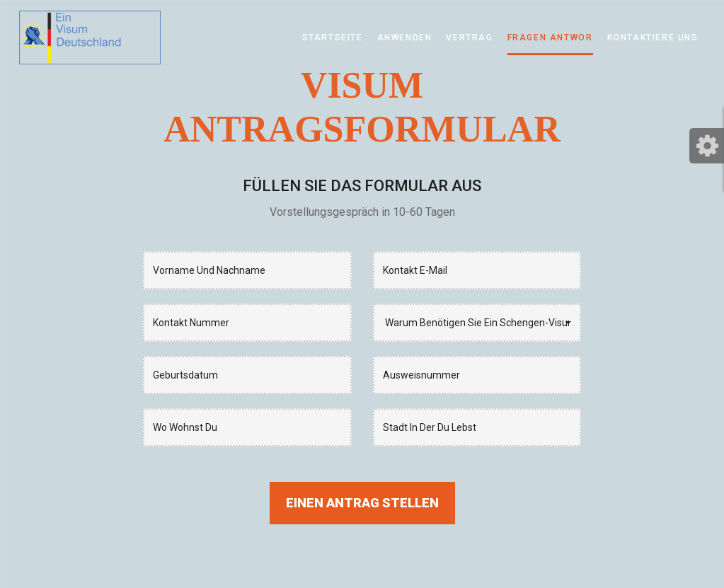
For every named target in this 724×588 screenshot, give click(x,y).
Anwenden (405, 38)
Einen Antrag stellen (362, 503)
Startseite (333, 38)
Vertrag (469, 38)
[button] (477, 323)
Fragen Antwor (550, 38)
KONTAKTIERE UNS (653, 38)
